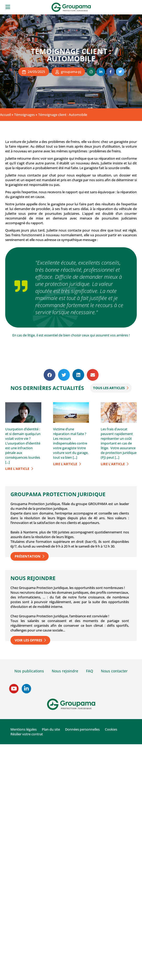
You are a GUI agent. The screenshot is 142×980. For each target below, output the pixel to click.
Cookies (111, 729)
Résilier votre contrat (27, 734)
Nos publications (29, 671)
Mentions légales (24, 729)
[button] (50, 375)
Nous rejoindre (65, 671)
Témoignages (24, 115)
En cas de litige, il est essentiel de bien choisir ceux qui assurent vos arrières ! (71, 335)
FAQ (90, 671)
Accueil (5, 115)
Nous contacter (114, 671)
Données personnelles (82, 729)
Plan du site (51, 729)
